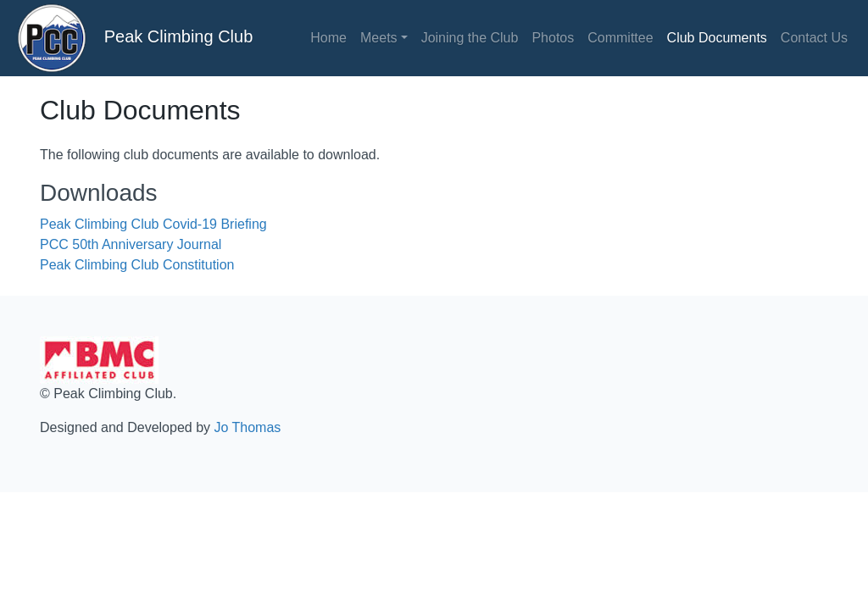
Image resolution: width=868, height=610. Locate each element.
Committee (620, 38)
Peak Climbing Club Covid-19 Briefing (153, 224)
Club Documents (717, 38)
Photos (553, 38)
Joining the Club (470, 38)
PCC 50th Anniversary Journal (131, 244)
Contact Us (814, 38)
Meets (379, 38)
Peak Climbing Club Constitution (137, 265)
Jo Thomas (247, 427)
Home (328, 38)
